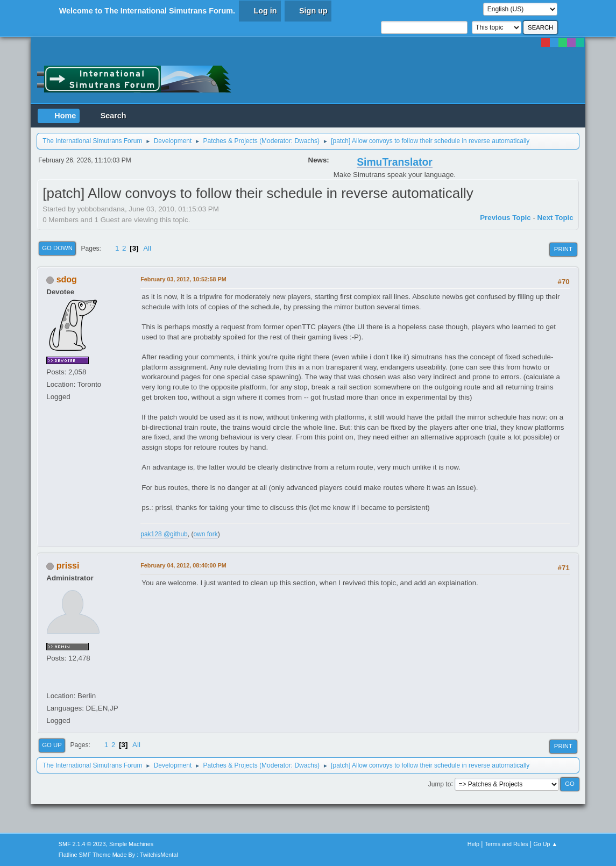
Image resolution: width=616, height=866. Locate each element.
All (147, 248)
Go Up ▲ (545, 844)
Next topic (555, 218)
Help (473, 844)
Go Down (57, 248)
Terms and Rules (507, 844)
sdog (67, 279)
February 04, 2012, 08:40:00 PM (183, 565)
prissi (68, 566)
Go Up (52, 745)
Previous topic (505, 218)
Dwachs (306, 141)
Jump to (440, 784)
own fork (205, 534)
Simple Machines (131, 844)
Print (563, 249)
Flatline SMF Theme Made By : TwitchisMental (118, 855)
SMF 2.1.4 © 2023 (82, 844)
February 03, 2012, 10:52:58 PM (183, 279)
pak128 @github (164, 534)
